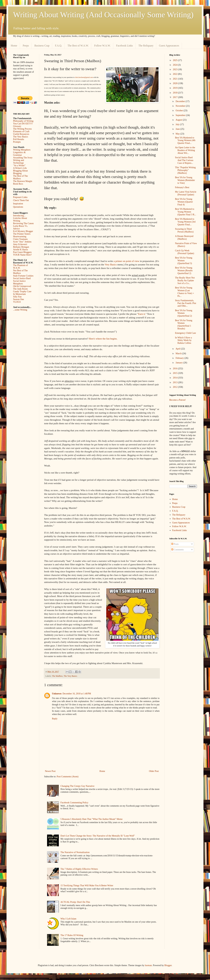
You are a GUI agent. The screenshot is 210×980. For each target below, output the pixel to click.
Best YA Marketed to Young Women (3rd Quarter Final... (185, 222)
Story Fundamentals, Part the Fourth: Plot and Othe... (186, 303)
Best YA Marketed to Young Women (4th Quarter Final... (185, 140)
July (178, 124)
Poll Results (19, 139)
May (178, 134)
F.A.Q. (58, 46)
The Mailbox (57, 676)
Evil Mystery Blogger (23, 231)
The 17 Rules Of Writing (72, 935)
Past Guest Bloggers (22, 252)
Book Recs (18, 184)
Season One (19, 299)
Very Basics (111, 264)
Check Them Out (21, 200)
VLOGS (17, 302)
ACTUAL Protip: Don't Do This (75, 902)
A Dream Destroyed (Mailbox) (184, 238)
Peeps (26, 46)
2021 (176, 79)
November (181, 106)
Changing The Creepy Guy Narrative (77, 786)
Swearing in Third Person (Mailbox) (184, 230)
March (179, 353)
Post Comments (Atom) (68, 777)
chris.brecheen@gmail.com (84, 77)
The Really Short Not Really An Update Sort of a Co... (185, 281)
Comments (177, 550)
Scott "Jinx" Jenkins (22, 242)
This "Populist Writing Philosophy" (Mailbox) (185, 170)
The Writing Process (22, 129)
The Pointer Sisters (22, 234)
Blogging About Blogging (20, 172)
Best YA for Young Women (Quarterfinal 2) (184, 313)
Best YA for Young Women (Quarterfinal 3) (184, 261)
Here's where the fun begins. (103, 339)
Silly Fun (17, 297)
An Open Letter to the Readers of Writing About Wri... (185, 150)
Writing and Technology (19, 162)
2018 (176, 93)
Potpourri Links (20, 197)
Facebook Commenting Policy (74, 803)
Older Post (154, 771)
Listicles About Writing (20, 219)
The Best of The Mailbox (20, 177)
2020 (176, 83)
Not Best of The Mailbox (20, 272)
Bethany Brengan (21, 247)
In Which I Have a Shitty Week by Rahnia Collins (183, 340)
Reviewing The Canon (23, 223)
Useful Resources (21, 134)
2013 (176, 382)
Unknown (57, 694)
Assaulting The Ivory (23, 158)
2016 (176, 369)
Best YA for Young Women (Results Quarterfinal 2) (184, 271)
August (179, 120)
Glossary (17, 126)
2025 (176, 60)
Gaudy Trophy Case (22, 291)
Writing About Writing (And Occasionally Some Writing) (103, 15)
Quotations (18, 207)
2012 (176, 387)
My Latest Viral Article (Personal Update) (186, 193)
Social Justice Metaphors (19, 282)
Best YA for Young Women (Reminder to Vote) (185, 180)
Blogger (168, 965)
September (181, 115)
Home (14, 46)
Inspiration (18, 204)
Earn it (141, 314)
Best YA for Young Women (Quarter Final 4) (184, 202)
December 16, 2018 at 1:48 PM (77, 694)
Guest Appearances (169, 46)
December (181, 101)
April (178, 349)
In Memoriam (19, 294)
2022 (176, 74)
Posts (175, 544)
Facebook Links (124, 46)
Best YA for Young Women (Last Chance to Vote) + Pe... (185, 292)
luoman (148, 965)
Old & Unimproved (22, 286)
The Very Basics (70, 676)
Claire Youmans (20, 239)
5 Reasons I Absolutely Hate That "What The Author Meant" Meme (92, 819)
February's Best (182, 187)
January (179, 363)
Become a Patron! (177, 400)
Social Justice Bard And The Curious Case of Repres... (184, 160)
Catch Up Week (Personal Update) (185, 252)
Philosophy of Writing (23, 121)
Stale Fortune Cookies (23, 276)
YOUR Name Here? (22, 255)
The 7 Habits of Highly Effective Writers (79, 869)
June (178, 129)
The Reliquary (146, 46)
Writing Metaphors (22, 150)
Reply (55, 719)
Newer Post (50, 771)
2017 (176, 97)
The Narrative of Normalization (75, 852)
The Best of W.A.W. (78, 46)
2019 (176, 88)
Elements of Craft (21, 131)
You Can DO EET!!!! (23, 124)
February (180, 358)
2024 (176, 65)
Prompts (17, 142)
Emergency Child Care (185, 333)
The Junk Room (20, 289)
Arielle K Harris (21, 250)
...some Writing (20, 310)
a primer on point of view (126, 261)
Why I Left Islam (68, 919)
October (180, 111)
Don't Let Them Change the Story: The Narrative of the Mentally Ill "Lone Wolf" (98, 836)
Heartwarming (20, 236)
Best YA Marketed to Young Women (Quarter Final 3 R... (186, 212)
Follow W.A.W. (102, 46)
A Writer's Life (20, 168)
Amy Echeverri (20, 244)
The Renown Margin (23, 181)
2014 (176, 378)
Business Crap (42, 46)
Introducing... (19, 216)
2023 (176, 69)
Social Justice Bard (22, 278)
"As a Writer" (19, 165)
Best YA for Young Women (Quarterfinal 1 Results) (184, 325)
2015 (176, 373)
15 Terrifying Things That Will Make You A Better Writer (87, 886)
